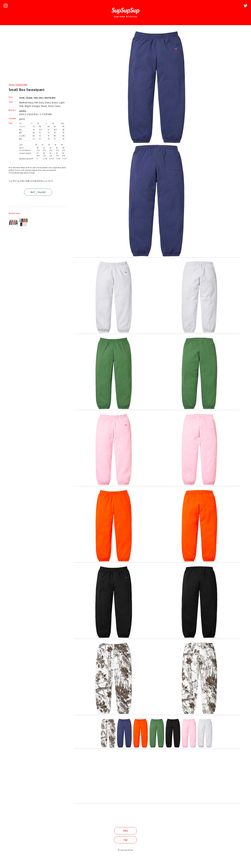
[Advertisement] (38, 55)
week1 (23, 111)
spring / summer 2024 (18, 85)
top (125, 840)
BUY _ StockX (38, 192)
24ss (125, 831)
